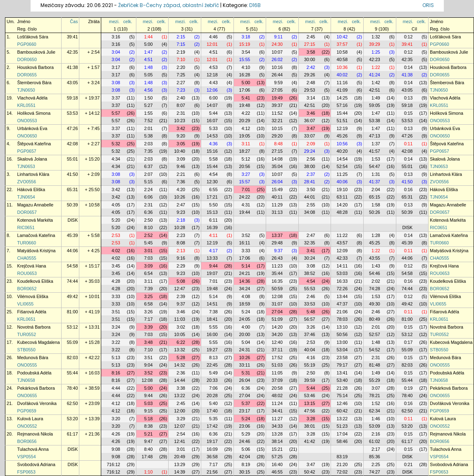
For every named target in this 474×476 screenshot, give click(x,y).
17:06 (245, 90)
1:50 (149, 98)
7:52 (149, 121)
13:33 (212, 258)
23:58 (342, 358)
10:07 (277, 52)
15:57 (245, 182)
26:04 (277, 182)
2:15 (181, 37)
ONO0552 (27, 426)
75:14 (342, 395)
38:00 (310, 166)
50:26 (375, 212)
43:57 (342, 243)
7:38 (213, 312)
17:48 (147, 457)
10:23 (180, 121)
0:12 (408, 37)
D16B (255, 5)
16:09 (212, 449)
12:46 (342, 403)
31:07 (277, 304)
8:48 (278, 144)
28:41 (310, 182)
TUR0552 (27, 334)
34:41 (277, 411)
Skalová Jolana (32, 159)
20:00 (245, 334)
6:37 (149, 166)
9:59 (278, 83)
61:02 (375, 441)
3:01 (149, 251)
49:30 (375, 304)
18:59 (245, 304)
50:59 (277, 289)
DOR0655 (27, 75)
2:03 (149, 144)
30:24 (310, 258)
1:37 (376, 144)
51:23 (342, 426)
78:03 (342, 319)
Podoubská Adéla (35, 373)
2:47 (181, 205)
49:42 (73, 296)
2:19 (181, 52)
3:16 (116, 37)
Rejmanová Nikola (35, 434)
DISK (73, 220)
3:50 (311, 189)
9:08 (116, 449)
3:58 (311, 52)
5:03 (149, 403)
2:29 (181, 266)
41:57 (375, 151)
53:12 (73, 327)
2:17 (376, 449)
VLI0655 (26, 304)
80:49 (375, 319)
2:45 (311, 37)
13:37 (277, 235)
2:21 (181, 174)
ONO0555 (27, 365)
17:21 (212, 197)
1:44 (149, 37)
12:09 (342, 251)
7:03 (149, 258)
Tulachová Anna (33, 449)
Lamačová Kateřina (36, 235)
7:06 (213, 388)
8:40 (149, 449)
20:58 (277, 388)
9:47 (149, 441)
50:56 (342, 334)
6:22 (181, 342)
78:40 (73, 388)
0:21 (408, 464)
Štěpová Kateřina (34, 144)
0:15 (408, 113)
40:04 (310, 350)
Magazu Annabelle (36, 205)
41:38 (73, 67)
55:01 (73, 159)
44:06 (73, 251)
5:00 (149, 44)
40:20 (342, 151)
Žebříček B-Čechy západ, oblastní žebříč (169, 5)
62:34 (375, 411)
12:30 (212, 182)
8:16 (116, 373)
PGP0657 (27, 151)
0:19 (408, 388)
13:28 (277, 434)
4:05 (116, 205)
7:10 (181, 59)
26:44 (277, 75)
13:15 (310, 403)
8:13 (213, 358)
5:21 (149, 434)
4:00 (246, 327)
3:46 (311, 113)
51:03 (277, 365)
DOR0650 (27, 59)
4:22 (246, 113)
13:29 (180, 464)
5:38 (149, 136)
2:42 (311, 67)
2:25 (376, 464)
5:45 (149, 243)
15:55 (245, 59)
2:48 (311, 83)
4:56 (149, 90)
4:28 (116, 281)
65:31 (73, 189)
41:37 (375, 182)
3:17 (116, 67)
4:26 (116, 434)
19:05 (245, 136)
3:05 (181, 144)
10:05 (180, 334)
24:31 (245, 350)
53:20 (73, 419)
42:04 (245, 457)
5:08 (181, 281)
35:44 (277, 273)
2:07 (149, 174)
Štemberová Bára (35, 83)
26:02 (277, 59)
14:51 (212, 304)
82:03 (73, 358)
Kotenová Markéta (35, 220)
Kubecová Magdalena (39, 342)
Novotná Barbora (34, 327)
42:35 (73, 52)
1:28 (376, 235)
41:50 (73, 174)
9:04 (149, 365)
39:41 (73, 37)
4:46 (213, 37)
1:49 (376, 98)
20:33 (212, 380)
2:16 (376, 434)
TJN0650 (26, 90)
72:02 (342, 472)
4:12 (246, 128)
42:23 (375, 59)
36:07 (310, 121)
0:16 (408, 189)
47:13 (375, 136)
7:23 (181, 90)
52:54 (342, 166)
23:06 (245, 426)
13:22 (180, 395)
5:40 (213, 403)
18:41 (212, 319)
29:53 (310, 90)
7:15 (181, 44)
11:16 (342, 83)
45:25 (375, 243)
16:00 (212, 334)
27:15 (310, 44)
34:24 (245, 289)
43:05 (73, 83)
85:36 (375, 457)
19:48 (245, 105)
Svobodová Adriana (36, 464)
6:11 (213, 220)
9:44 (213, 266)
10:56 (342, 144)
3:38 (181, 388)
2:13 (181, 251)
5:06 (246, 449)
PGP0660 (27, 44)
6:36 (149, 212)
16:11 (245, 243)
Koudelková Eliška (35, 281)
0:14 (408, 67)
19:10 (342, 189)
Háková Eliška (31, 189)
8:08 (181, 243)
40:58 (342, 59)
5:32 (116, 144)
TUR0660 (27, 243)
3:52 (246, 235)
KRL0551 (26, 105)
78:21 (375, 395)
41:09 (342, 90)
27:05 (277, 90)
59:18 (73, 98)
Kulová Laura (30, 419)
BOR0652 (27, 289)
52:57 (375, 334)
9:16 (181, 258)
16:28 (245, 75)
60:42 (342, 411)
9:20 (181, 136)
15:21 (277, 449)
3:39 (149, 327)
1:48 (149, 67)
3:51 (116, 312)
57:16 (342, 105)
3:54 (246, 52)
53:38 (375, 121)
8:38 (149, 426)
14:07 (212, 105)
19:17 (212, 441)
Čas (74, 21)
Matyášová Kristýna (37, 251)
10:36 (342, 67)
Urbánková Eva (32, 128)
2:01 (149, 128)
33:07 (310, 136)
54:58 (73, 266)
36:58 (212, 457)
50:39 (73, 205)
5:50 (213, 205)
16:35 (277, 281)
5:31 (246, 373)
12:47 (180, 289)
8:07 (181, 105)
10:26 (180, 197)
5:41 (246, 98)
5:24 (246, 312)
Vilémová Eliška (33, 296)
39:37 (277, 105)
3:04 (116, 52)
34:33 (277, 426)
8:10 (149, 227)
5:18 (149, 419)
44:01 (310, 197)
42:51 (375, 90)
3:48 (149, 342)
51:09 (277, 319)
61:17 (73, 434)
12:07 (180, 426)
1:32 (376, 37)
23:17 (245, 411)
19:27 (212, 350)
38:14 (277, 441)
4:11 (213, 235)
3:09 (181, 159)
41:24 (375, 75)
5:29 (246, 434)
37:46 (310, 334)
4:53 (213, 67)
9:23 (181, 212)
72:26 (342, 289)
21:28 (342, 388)
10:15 (277, 128)
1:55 (149, 113)
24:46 (245, 441)
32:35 (310, 243)
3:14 (311, 98)
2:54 (181, 434)
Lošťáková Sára (33, 37)
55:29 (375, 380)
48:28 (342, 212)
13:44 (342, 296)
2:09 (311, 144)
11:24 (277, 403)
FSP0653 (26, 472)
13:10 (342, 327)
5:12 (246, 159)
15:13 (212, 212)
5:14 (246, 266)
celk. (128, 21)
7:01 (246, 189)
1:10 (149, 472)
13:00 (342, 342)
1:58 (376, 205)
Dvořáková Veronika (37, 403)
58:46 (342, 441)
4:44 (116, 388)
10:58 (342, 52)
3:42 (181, 128)
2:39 (181, 296)
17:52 (277, 358)
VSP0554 (27, 457)
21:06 (342, 312)
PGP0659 (27, 411)
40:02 (342, 75)
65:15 (375, 197)
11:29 (277, 205)
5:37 (246, 403)
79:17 (342, 365)
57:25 (277, 457)
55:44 (73, 373)
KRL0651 (26, 319)
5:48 (311, 312)
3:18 (246, 37)
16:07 (212, 121)
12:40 (277, 342)
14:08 (277, 159)
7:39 (149, 289)
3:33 (246, 251)
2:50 (149, 220)
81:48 (375, 365)
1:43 (376, 266)
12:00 (180, 411)
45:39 (73, 235)
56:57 (310, 319)
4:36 (213, 144)
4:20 (181, 189)
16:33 (342, 281)
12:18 (212, 75)
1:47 (149, 52)
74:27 (375, 472)
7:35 (149, 151)
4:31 (246, 205)
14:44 (180, 380)
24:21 (245, 273)
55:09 (73, 342)
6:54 (149, 273)
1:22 (376, 67)
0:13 (408, 98)
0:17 (408, 342)
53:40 (342, 380)
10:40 (180, 151)
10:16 (277, 67)
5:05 (149, 75)
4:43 (213, 83)
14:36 (245, 281)
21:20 (342, 464)
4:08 (246, 296)
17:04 (342, 434)
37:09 (277, 380)
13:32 (180, 350)
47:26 (73, 128)
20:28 (212, 395)
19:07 (212, 273)
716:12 (113, 464)
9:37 (278, 251)
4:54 (213, 174)
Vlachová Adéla (32, 98)
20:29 (245, 121)
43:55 (375, 258)
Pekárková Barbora (36, 388)
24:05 (245, 319)
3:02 (181, 327)
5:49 (213, 373)
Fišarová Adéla (32, 312)
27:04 (277, 312)
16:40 (277, 464)
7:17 (149, 319)
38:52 (310, 273)
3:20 (116, 419)
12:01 (212, 44)
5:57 (116, 113)
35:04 (277, 166)
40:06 (342, 182)
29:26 (310, 75)
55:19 (310, 365)
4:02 (116, 251)
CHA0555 (27, 258)
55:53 (310, 289)
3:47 (311, 128)
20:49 (180, 457)
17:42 (212, 426)
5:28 (181, 358)
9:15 (149, 411)
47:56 (310, 411)
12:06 (212, 90)
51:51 (342, 121)
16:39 (212, 227)
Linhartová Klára (33, 174)
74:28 (375, 289)
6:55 (213, 189)
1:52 (376, 403)
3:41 (311, 251)
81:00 (73, 312)
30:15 (245, 472)
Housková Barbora (36, 67)
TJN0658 (26, 380)
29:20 (277, 136)
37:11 (277, 350)
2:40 (181, 98)
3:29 (181, 419)
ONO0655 (27, 395)
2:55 (311, 205)
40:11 (277, 197)
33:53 (310, 304)
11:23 (277, 266)
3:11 (246, 144)
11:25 (342, 174)
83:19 (342, 457)
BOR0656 (27, 441)
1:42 (376, 83)
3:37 (116, 98)
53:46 (310, 395)
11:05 (277, 373)
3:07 (376, 388)
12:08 (277, 296)
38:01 (310, 426)
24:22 (245, 197)
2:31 (181, 113)
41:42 (310, 441)
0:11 (408, 144)
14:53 (212, 136)
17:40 (212, 411)
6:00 (213, 98)
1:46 (376, 419)
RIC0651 (26, 227)
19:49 (277, 98)
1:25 (376, 52)
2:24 (149, 189)
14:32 (180, 365)
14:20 (342, 205)
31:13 (277, 212)
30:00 (310, 59)
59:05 (375, 105)
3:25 (149, 296)
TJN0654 (26, 197)
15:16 (212, 151)
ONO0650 (27, 136)
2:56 (311, 159)
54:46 (375, 273)
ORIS (428, 5)
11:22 (342, 235)
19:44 (245, 212)
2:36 (181, 373)
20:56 (245, 166)
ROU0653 (27, 273)
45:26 (342, 136)
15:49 (277, 189)
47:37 (342, 304)
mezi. (114, 21)
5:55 (213, 327)
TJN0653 (26, 166)
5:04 (246, 342)
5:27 (149, 105)
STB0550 (26, 350)
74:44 (73, 281)
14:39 (180, 472)
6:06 (149, 197)
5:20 (116, 220)
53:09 (375, 426)
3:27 (246, 174)
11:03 (180, 319)
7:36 (181, 182)
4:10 (246, 67)
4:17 (213, 251)
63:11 (342, 197)
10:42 (342, 37)
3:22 (116, 342)
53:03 (342, 273)
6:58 (149, 304)
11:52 (277, 113)
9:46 (181, 166)
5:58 (213, 159)
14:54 (342, 159)
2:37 (311, 174)
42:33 (342, 258)
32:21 (277, 121)
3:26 (149, 312)
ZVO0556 (27, 182)
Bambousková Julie (36, 52)
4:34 (116, 159)
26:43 (277, 258)
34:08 (310, 212)
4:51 (213, 52)
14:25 (342, 98)
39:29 (375, 44)
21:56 (212, 472)
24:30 (277, 44)
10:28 (180, 227)
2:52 (149, 235)
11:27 (277, 419)
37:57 (342, 44)
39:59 (310, 380)
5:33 (213, 128)
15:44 (342, 113)
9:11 (278, 37)
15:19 (245, 44)
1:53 (376, 159)
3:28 (311, 419)
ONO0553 (27, 121)
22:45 (212, 365)
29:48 (277, 243)
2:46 (311, 296)
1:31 (376, 174)
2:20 (181, 67)
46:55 (277, 472)
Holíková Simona (34, 113)
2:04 (376, 189)
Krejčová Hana (32, 266)
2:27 (181, 83)
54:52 (375, 350)
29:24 (310, 151)
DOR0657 (27, 212)
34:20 (277, 334)
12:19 (342, 128)
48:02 (277, 395)
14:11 (342, 266)
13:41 (342, 373)
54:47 (375, 166)
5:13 (116, 358)
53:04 (342, 350)
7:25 (181, 75)
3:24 (116, 327)
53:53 (73, 113)
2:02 (376, 281)
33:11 (245, 365)
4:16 (311, 358)
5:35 (213, 419)
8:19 (246, 464)
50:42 (310, 472)
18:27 (245, 151)
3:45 (116, 266)
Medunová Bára (33, 358)
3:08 (116, 83)
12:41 (180, 441)
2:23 (181, 235)
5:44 (213, 113)
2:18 (181, 220)
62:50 (73, 403)
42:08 (73, 144)
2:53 (116, 235)
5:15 (149, 182)
